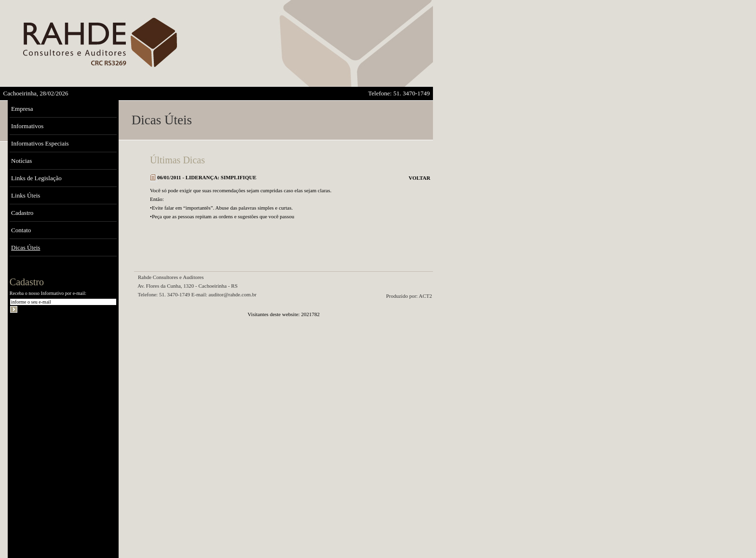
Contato (21, 230)
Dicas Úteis (26, 247)
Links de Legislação (36, 178)
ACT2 (426, 296)
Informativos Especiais (40, 143)
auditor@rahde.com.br (233, 294)
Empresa (22, 109)
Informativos (27, 126)
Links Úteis (26, 195)
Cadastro (22, 213)
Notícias (21, 161)
